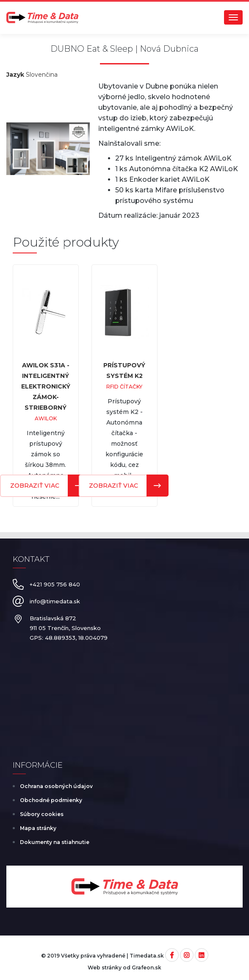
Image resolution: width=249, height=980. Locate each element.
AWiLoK (46, 418)
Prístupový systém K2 (124, 371)
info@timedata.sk (55, 601)
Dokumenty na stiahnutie (55, 842)
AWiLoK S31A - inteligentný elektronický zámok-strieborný (46, 386)
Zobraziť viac (113, 486)
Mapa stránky (38, 828)
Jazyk (15, 75)
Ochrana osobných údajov (56, 786)
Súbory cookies (42, 814)
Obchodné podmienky (51, 800)
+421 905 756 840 (55, 584)
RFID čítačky (124, 387)
